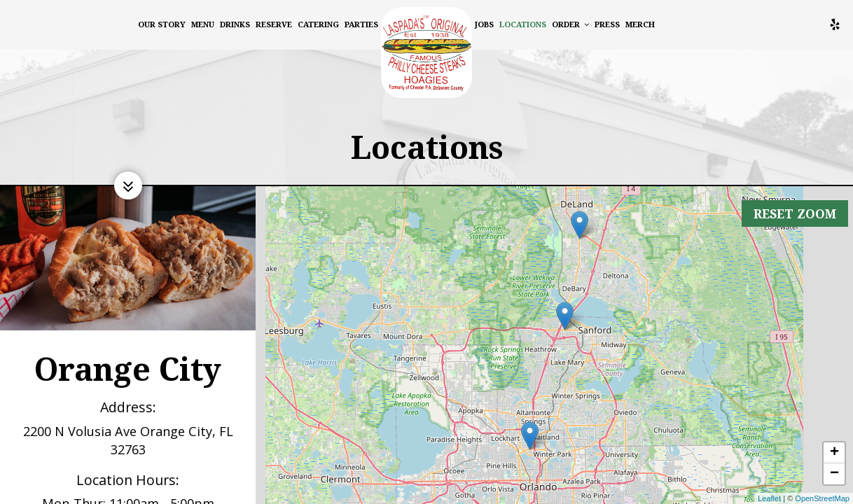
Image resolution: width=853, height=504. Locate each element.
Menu (203, 24)
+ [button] (834, 453)
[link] (426, 52)
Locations (523, 24)
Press (607, 24)
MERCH (640, 24)
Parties (361, 24)
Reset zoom (793, 204)
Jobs (484, 24)
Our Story (162, 24)
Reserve (274, 24)
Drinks (235, 24)
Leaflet (769, 498)
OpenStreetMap (822, 498)
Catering (318, 24)
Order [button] (570, 24)
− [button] (834, 474)
